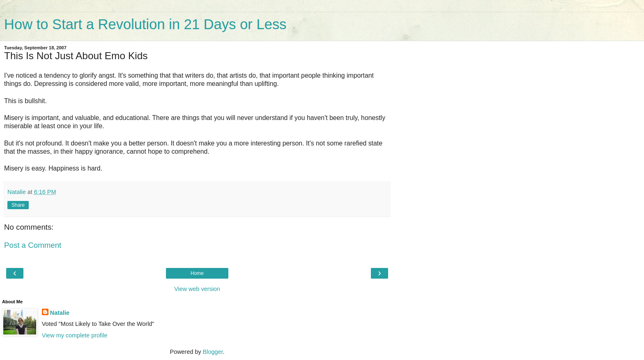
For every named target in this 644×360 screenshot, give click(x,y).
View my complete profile (75, 335)
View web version (197, 289)
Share (18, 205)
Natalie (60, 313)
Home (197, 273)
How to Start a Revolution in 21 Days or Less (145, 24)
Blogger (213, 352)
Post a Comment (33, 245)
